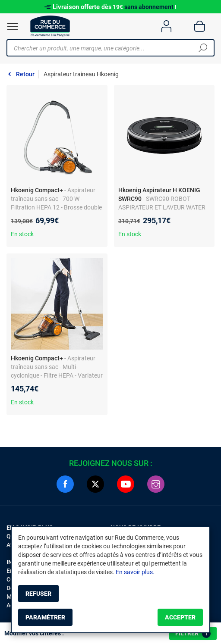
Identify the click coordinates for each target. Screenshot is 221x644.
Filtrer (193, 634)
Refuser (38, 594)
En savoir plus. (135, 572)
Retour (25, 74)
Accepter (180, 617)
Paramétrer (45, 617)
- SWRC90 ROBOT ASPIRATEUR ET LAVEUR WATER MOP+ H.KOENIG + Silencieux (162, 207)
